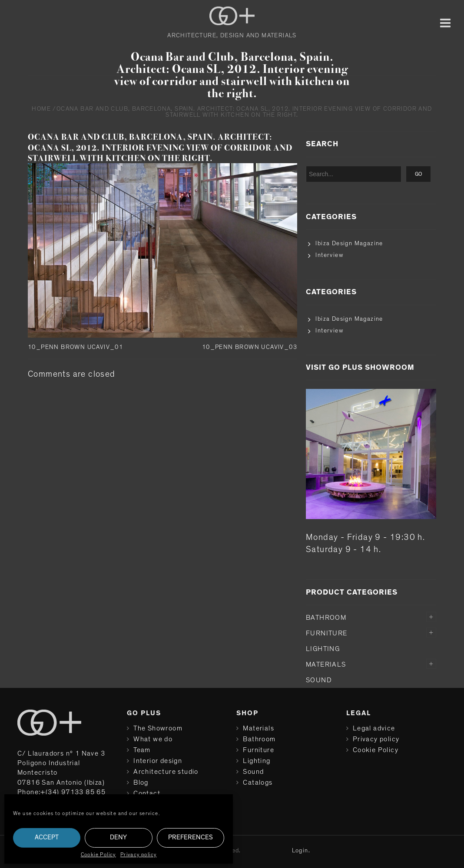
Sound (319, 680)
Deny (118, 837)
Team (142, 750)
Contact (147, 793)
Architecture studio (166, 772)
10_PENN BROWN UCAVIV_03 (250, 347)
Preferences (191, 837)
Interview (329, 255)
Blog (141, 783)
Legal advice (374, 728)
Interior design (158, 761)
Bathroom (326, 618)
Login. (301, 851)
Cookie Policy (98, 855)
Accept (47, 837)
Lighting (323, 649)
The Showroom (158, 728)
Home (41, 109)
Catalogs (258, 783)
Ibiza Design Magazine (349, 243)
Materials (326, 664)
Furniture (327, 633)
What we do (153, 739)
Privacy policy (139, 855)
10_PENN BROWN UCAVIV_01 (75, 347)
